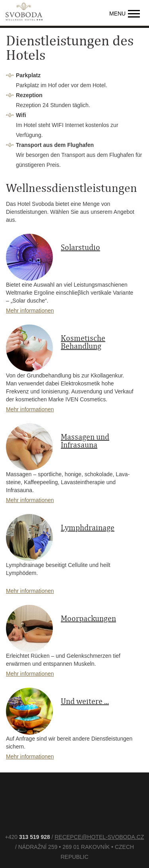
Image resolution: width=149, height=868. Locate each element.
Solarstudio (80, 247)
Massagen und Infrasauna (85, 441)
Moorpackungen (88, 619)
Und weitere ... (85, 701)
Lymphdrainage (88, 528)
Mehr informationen (30, 311)
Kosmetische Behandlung (83, 342)
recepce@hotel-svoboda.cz (99, 837)
